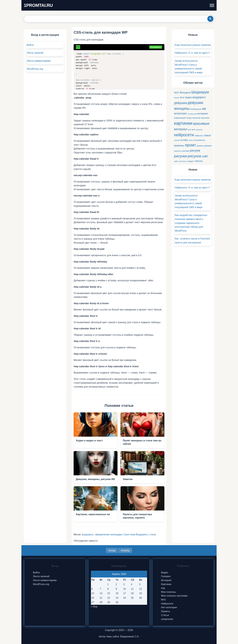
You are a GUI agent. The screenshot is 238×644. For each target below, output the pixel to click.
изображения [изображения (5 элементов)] (196, 109)
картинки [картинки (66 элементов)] (183, 123)
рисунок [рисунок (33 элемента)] (194, 156)
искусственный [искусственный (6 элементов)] (193, 118)
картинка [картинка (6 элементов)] (205, 118)
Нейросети (167, 604)
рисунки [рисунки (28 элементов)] (180, 156)
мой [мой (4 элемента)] (189, 130)
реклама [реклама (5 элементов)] (186, 151)
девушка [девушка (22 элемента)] (180, 103)
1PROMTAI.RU (38, 5)
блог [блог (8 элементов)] (182, 97)
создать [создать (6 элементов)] (191, 161)
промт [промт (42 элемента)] (190, 145)
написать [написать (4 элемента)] (199, 130)
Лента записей (35, 53)
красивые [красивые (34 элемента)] (201, 123)
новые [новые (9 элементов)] (207, 135)
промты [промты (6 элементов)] (200, 146)
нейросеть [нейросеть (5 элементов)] (199, 136)
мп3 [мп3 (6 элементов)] (193, 130)
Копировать (156, 47)
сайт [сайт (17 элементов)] (205, 156)
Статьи (165, 615)
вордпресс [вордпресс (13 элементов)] (199, 97)
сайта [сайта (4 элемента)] (176, 161)
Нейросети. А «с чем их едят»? (192, 53)
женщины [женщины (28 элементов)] (182, 109)
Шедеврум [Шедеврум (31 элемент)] (200, 92)
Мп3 (163, 600)
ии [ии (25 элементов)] (204, 109)
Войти (30, 45)
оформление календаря (108, 534)
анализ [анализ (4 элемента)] (177, 98)
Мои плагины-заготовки (174, 596)
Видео (165, 573)
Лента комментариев (39, 61)
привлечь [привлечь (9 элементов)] (179, 146)
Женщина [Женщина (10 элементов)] (185, 92)
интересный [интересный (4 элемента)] (192, 114)
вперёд (125, 550)
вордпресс (88, 534)
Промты (166, 611)
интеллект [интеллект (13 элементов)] (180, 114)
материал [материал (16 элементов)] (181, 129)
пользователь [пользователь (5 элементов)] (199, 140)
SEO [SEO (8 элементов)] (176, 93)
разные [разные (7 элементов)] (208, 146)
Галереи (166, 576)
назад (112, 550)
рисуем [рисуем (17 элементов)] (195, 151)
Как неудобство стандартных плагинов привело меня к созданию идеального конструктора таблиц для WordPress (191, 223)
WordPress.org (35, 69)
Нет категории (169, 607)
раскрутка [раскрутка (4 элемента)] (178, 151)
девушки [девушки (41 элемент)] (195, 103)
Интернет (166, 580)
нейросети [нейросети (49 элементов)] (184, 135)
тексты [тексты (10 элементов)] (199, 161)
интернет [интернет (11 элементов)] (203, 114)
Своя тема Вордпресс (136, 534)
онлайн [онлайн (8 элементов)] (184, 140)
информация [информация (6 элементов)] (180, 118)
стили (153, 534)
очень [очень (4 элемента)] (191, 140)
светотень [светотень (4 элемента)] (183, 161)
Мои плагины (168, 592)
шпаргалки (167, 619)
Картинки (166, 584)
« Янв (94, 607)
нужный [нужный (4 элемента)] (177, 140)
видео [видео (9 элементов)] (188, 97)
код (163, 588)
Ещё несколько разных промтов (193, 45)
